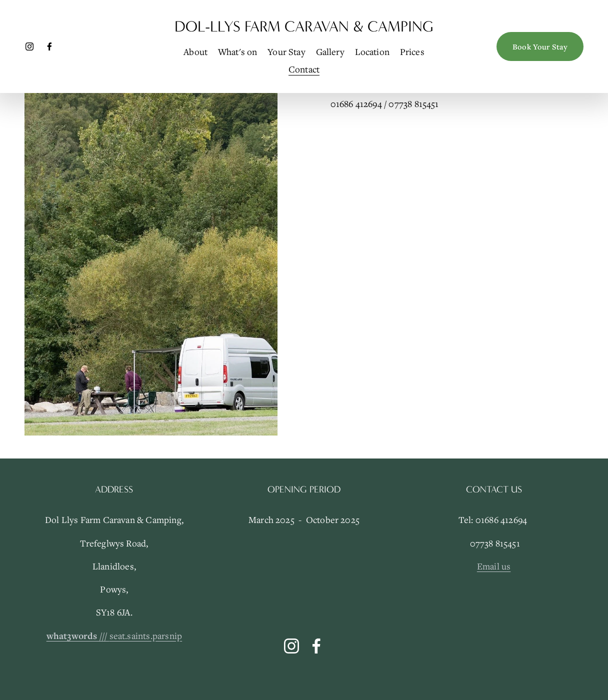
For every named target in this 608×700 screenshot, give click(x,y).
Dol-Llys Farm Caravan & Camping (304, 26)
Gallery (330, 51)
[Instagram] (29, 46)
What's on (238, 51)
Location (372, 51)
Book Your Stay (540, 46)
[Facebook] (49, 46)
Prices (412, 51)
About (195, 51)
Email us (494, 566)
